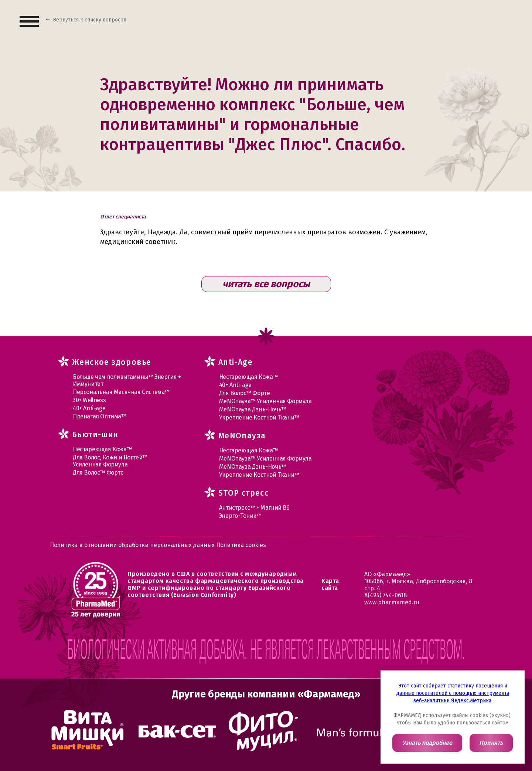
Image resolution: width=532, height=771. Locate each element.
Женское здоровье (112, 362)
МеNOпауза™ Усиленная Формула (265, 401)
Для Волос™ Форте (98, 473)
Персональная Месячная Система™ (121, 392)
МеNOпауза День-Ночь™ (253, 409)
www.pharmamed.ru (392, 602)
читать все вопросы (266, 284)
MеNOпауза (242, 436)
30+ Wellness (89, 400)
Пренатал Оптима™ (100, 416)
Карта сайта (330, 584)
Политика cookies (241, 545)
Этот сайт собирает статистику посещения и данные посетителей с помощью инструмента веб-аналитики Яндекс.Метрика (453, 693)
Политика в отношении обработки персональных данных (133, 545)
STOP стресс (243, 493)
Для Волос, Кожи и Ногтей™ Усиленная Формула (110, 461)
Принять (491, 743)
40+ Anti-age (89, 408)
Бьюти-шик (95, 435)
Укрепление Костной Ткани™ (259, 417)
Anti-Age (236, 362)
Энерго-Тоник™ (240, 516)
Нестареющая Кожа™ (102, 449)
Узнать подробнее (427, 743)
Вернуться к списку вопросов (90, 20)
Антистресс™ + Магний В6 (254, 508)
